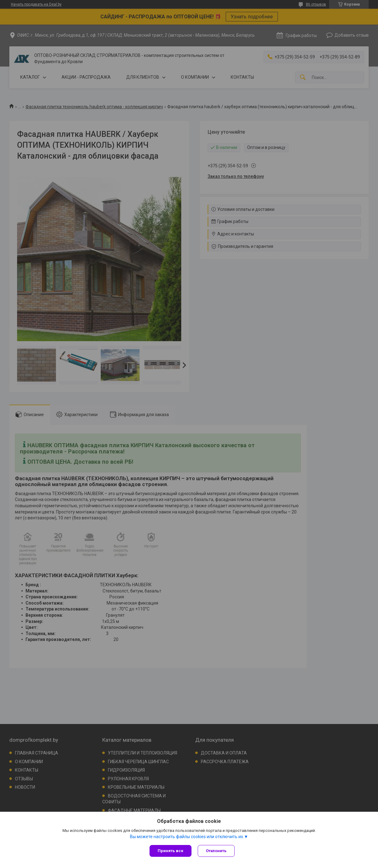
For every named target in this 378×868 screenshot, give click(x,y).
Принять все (171, 851)
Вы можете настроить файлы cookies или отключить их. (187, 837)
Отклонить (216, 851)
